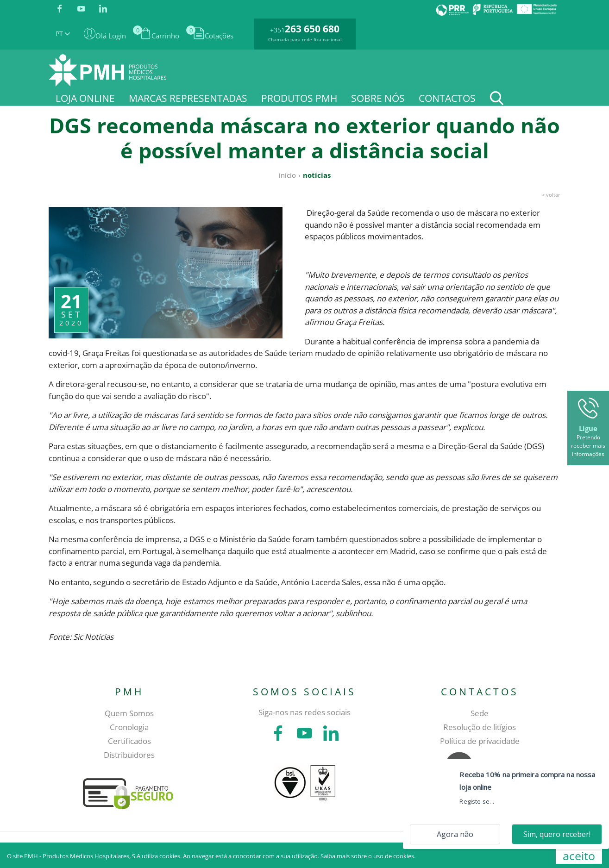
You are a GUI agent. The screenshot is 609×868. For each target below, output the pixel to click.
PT (63, 34)
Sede (480, 713)
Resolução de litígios (480, 727)
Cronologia (129, 727)
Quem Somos (129, 713)
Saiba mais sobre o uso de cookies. (368, 856)
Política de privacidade (480, 741)
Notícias (317, 175)
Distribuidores (129, 755)
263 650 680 (312, 29)
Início (287, 175)
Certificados (129, 741)
